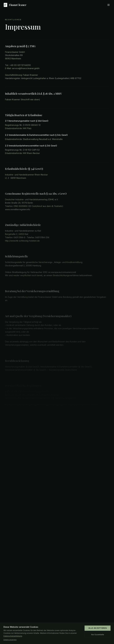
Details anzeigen (10, 640)
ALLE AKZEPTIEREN (98, 628)
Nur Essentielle (98, 635)
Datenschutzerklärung (13, 636)
